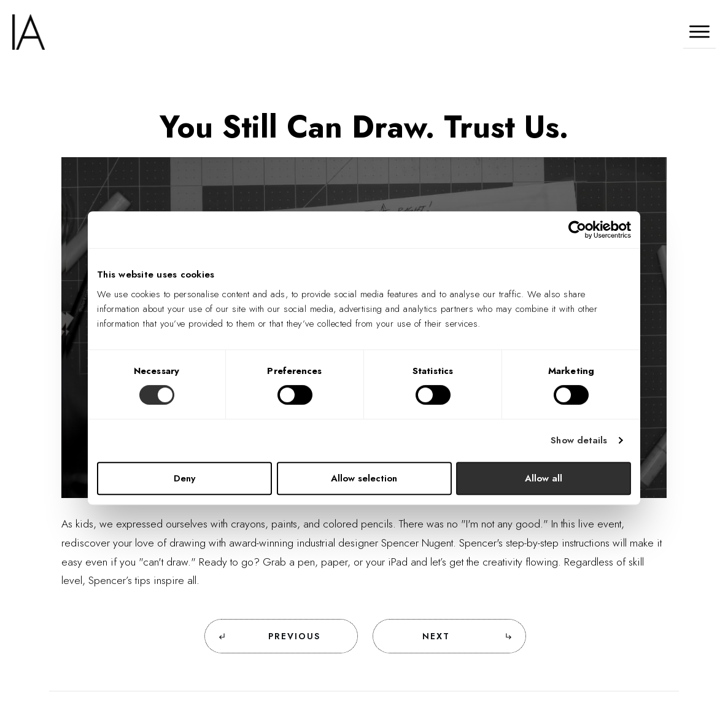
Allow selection (364, 478)
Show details (579, 440)
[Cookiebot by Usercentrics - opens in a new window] (577, 230)
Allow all (544, 478)
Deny (184, 478)
